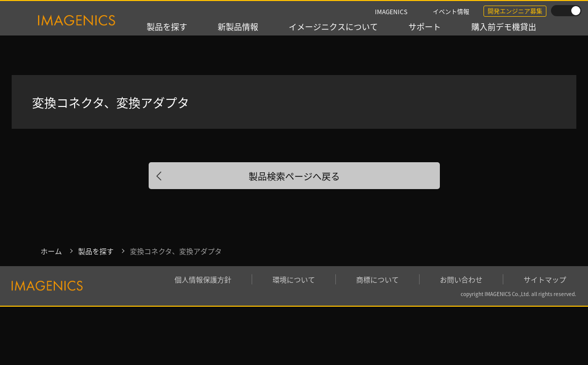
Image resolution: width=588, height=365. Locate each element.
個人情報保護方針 (203, 279)
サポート (425, 26)
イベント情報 (451, 11)
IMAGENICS (391, 11)
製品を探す (167, 26)
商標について (377, 279)
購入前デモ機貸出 (504, 26)
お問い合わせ (461, 279)
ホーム (51, 251)
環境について (294, 279)
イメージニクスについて (333, 26)
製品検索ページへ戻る (294, 176)
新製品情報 (238, 26)
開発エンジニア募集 (515, 11)
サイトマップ (545, 279)
